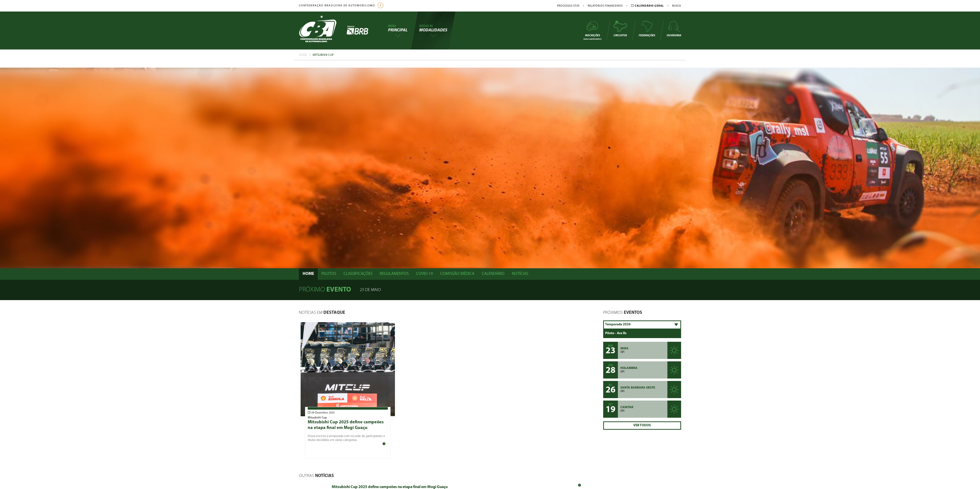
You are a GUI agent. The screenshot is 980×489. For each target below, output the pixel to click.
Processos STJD (568, 6)
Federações (647, 29)
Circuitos (620, 29)
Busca (677, 6)
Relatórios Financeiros (605, 6)
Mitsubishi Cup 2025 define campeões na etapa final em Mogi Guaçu (390, 487)
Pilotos (329, 274)
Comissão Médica (457, 274)
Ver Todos (642, 425)
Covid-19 (424, 274)
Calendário (493, 274)
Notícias (520, 274)
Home (303, 55)
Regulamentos (394, 274)
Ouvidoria (674, 29)
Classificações (358, 274)
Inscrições (592, 30)
